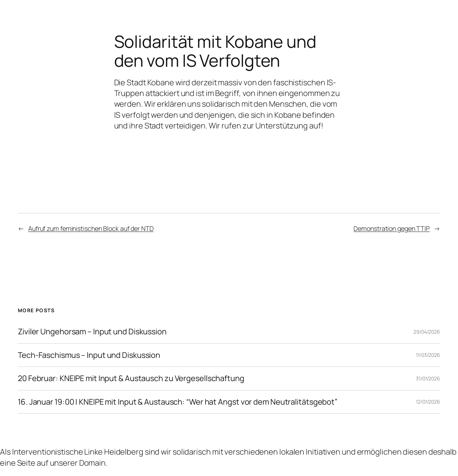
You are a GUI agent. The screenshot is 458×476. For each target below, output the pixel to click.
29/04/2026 (427, 332)
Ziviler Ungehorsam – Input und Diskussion (92, 332)
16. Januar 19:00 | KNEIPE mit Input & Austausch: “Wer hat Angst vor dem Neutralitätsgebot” (178, 402)
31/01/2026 (428, 378)
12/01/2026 (428, 402)
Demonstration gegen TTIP (392, 228)
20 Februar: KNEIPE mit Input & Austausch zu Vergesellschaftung (131, 378)
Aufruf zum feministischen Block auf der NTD (91, 228)
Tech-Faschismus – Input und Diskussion (89, 355)
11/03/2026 (428, 355)
